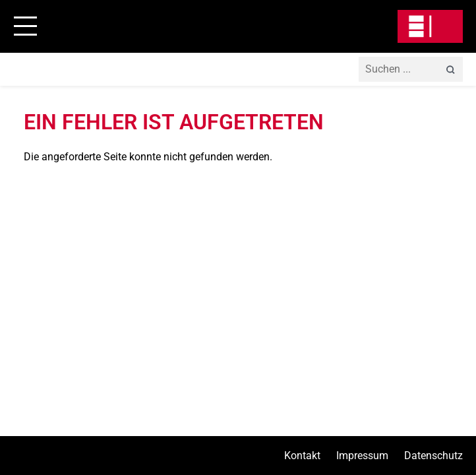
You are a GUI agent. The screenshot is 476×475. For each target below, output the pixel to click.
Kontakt (302, 456)
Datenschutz (433, 456)
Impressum (362, 456)
